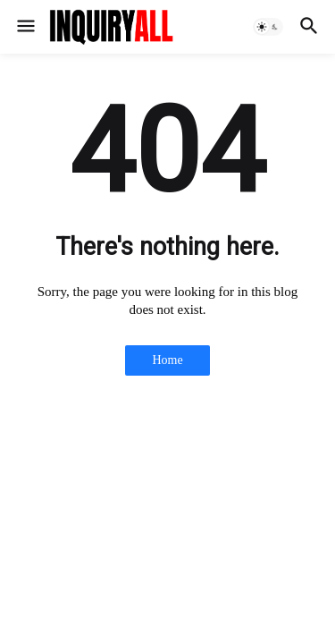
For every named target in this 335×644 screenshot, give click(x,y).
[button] (25, 27)
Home (167, 360)
